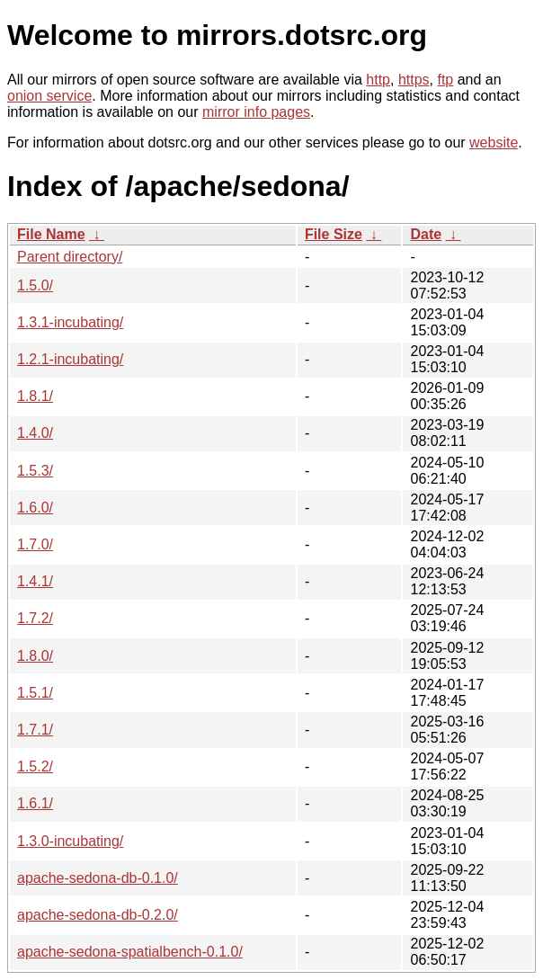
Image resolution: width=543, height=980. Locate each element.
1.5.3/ (35, 471)
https (414, 80)
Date (426, 234)
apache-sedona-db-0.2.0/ (98, 915)
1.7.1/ (35, 730)
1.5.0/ (35, 285)
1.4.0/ (35, 433)
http (378, 80)
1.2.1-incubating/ (70, 359)
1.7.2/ (35, 618)
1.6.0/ (35, 508)
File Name (51, 234)
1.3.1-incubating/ (70, 322)
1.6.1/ (35, 803)
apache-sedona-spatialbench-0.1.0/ (130, 952)
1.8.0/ (35, 656)
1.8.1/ (35, 396)
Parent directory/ (70, 257)
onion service (49, 96)
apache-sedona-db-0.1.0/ (98, 878)
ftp (445, 80)
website (494, 143)
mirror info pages (256, 112)
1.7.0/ (35, 544)
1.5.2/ (35, 766)
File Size (334, 234)
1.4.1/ (35, 581)
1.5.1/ (35, 693)
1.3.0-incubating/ (70, 841)
